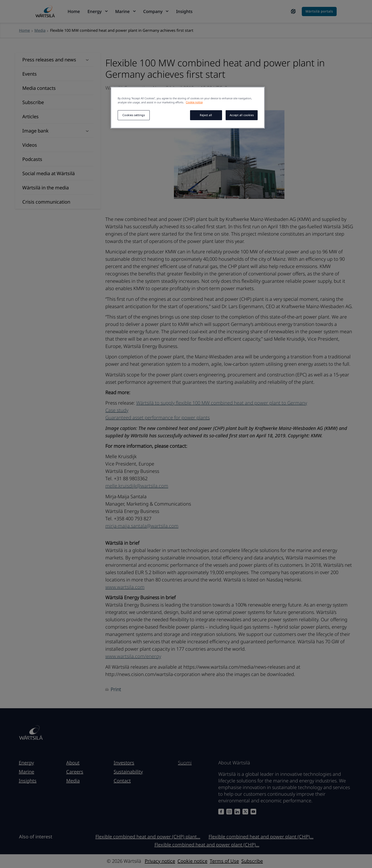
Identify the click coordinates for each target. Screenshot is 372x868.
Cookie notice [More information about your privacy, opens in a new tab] (194, 102)
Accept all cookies (242, 115)
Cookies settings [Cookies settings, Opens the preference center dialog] (134, 115)
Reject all (206, 115)
